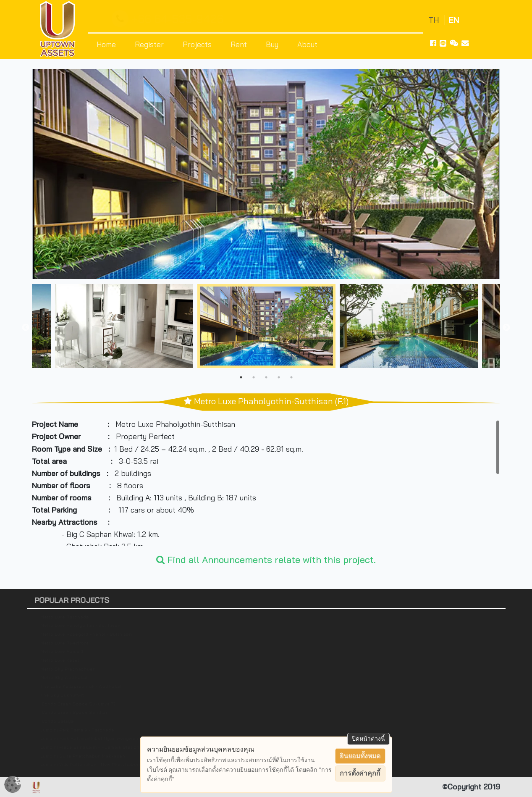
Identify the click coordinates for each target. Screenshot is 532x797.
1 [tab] (241, 377)
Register (149, 44)
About (307, 44)
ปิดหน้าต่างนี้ (368, 739)
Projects (197, 44)
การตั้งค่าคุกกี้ (360, 773)
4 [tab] (279, 377)
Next (506, 328)
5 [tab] (291, 377)
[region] (266, 483)
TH (435, 20)
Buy (272, 44)
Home (106, 44)
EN (454, 20)
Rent (239, 44)
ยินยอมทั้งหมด (360, 756)
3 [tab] (266, 377)
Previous (26, 328)
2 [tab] (254, 377)
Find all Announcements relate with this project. (266, 560)
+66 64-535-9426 (169, 19)
